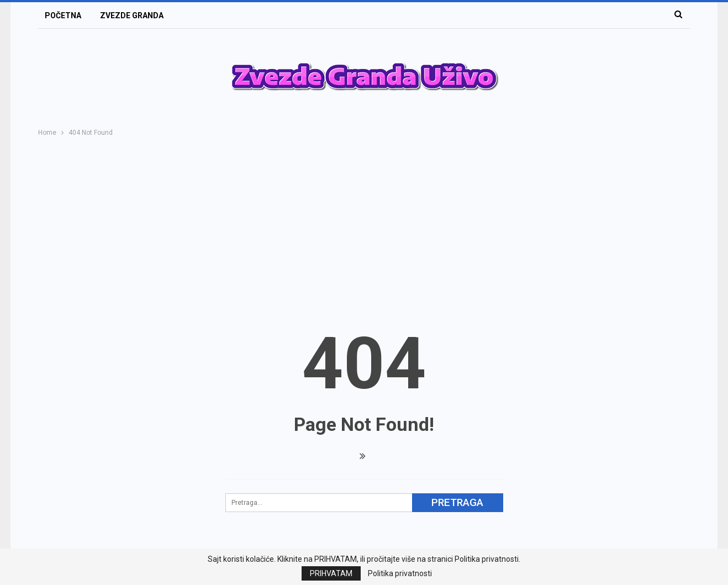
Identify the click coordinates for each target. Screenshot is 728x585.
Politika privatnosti (400, 573)
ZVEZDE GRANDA (132, 15)
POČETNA (63, 15)
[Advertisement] (364, 222)
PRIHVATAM (331, 573)
